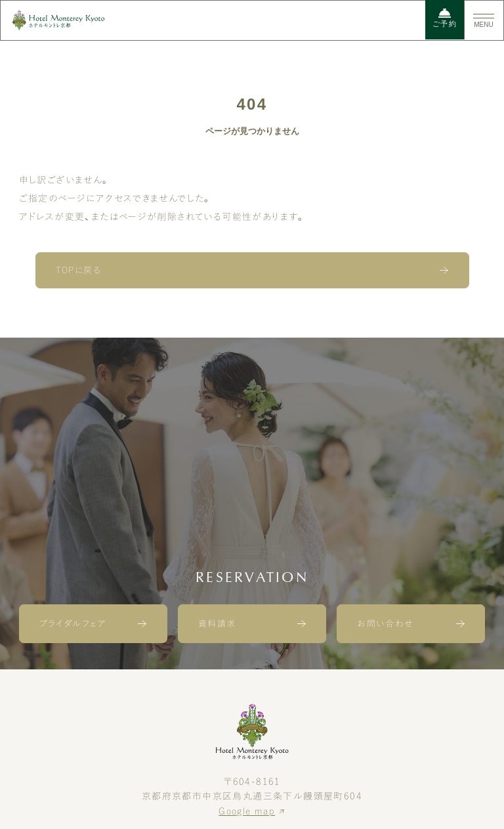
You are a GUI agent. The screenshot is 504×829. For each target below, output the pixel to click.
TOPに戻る (78, 270)
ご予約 (445, 18)
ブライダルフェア (73, 624)
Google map (247, 811)
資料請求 (217, 624)
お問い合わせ (385, 624)
